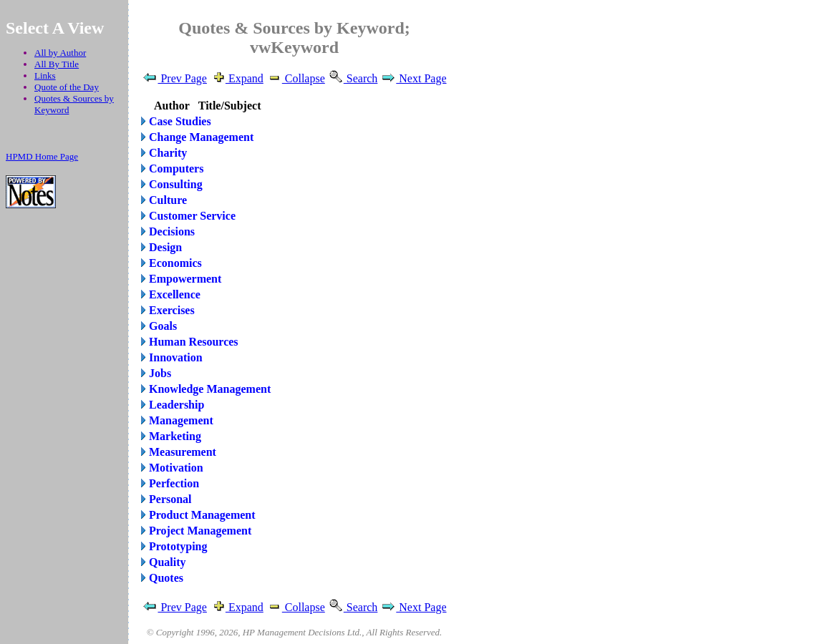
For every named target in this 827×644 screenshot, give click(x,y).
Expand (237, 78)
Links (45, 75)
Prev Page (174, 78)
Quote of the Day (67, 87)
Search (353, 78)
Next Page (413, 78)
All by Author (60, 53)
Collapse (296, 78)
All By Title (57, 64)
